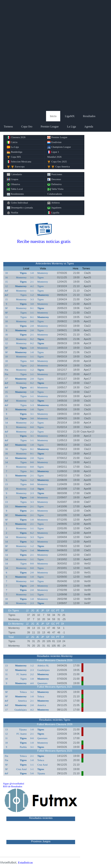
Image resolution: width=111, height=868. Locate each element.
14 (6, 418)
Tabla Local (15, 189)
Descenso (54, 179)
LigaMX (70, 116)
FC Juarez (22, 674)
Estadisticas (25, 862)
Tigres (23, 273)
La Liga (72, 127)
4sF (6, 291)
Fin (6, 370)
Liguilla (53, 213)
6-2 (32, 533)
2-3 (32, 493)
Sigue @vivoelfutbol (14, 784)
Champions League (59, 147)
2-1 (32, 282)
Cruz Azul (43, 765)
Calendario (14, 174)
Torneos (8, 127)
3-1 (32, 414)
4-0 (32, 683)
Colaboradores (55, 194)
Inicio (53, 116)
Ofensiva (13, 184)
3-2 (32, 542)
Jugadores (54, 208)
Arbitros (53, 203)
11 (6, 326)
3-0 (32, 304)
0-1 (32, 308)
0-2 (32, 339)
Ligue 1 (53, 152)
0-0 (32, 321)
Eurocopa (16, 167)
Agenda (89, 127)
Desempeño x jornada (20, 208)
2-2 (32, 366)
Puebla (23, 747)
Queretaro (42, 683)
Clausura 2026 (16, 137)
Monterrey (43, 273)
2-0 (32, 326)
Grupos (13, 179)
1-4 (32, 489)
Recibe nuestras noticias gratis (44, 241)
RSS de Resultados (13, 786)
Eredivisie (54, 142)
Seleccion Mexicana (19, 162)
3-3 (32, 299)
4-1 (32, 387)
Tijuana (23, 730)
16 (6, 277)
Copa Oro (27, 127)
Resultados (89, 116)
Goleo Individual (17, 203)
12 (6, 286)
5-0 (32, 773)
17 (6, 366)
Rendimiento (15, 194)
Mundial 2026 (54, 157)
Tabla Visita (55, 189)
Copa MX (14, 157)
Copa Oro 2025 (57, 162)
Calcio (12, 142)
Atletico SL (43, 666)
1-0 (32, 273)
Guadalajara (43, 670)
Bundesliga (15, 152)
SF (6, 308)
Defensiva (54, 184)
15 (6, 282)
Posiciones (55, 174)
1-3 (32, 405)
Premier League (50, 127)
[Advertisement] (55, 55)
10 (6, 273)
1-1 (32, 277)
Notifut (13, 213)
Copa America (58, 167)
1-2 (32, 295)
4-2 (32, 286)
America (22, 701)
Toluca (23, 692)
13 (6, 484)
